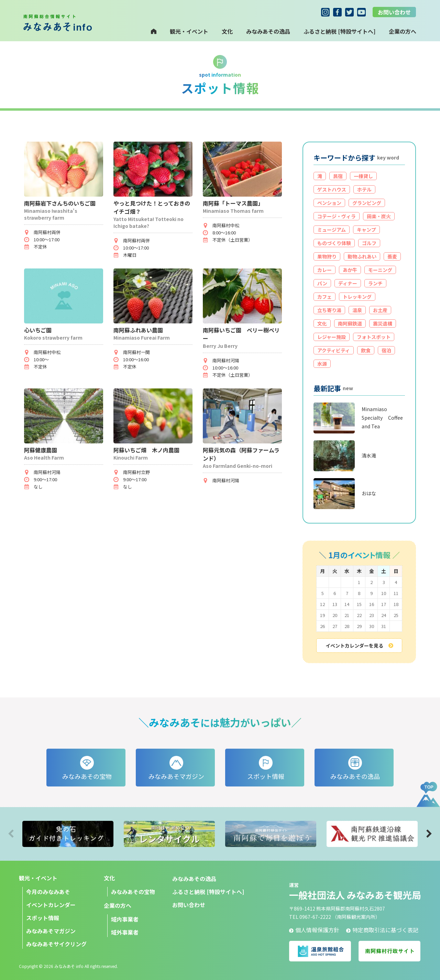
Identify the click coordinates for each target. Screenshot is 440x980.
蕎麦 (392, 256)
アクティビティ (334, 350)
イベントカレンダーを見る (359, 646)
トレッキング (357, 297)
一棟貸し (363, 176)
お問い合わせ (394, 12)
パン (322, 283)
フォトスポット (374, 337)
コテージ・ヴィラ (337, 216)
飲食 (366, 350)
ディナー (348, 283)
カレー (324, 270)
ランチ (375, 283)
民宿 (338, 176)
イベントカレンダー (51, 905)
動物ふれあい (362, 256)
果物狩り (327, 256)
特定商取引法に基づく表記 (382, 930)
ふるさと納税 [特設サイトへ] (339, 31)
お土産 (380, 310)
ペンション (329, 203)
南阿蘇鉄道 (350, 323)
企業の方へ (118, 905)
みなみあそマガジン (51, 931)
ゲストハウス (332, 189)
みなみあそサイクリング (56, 944)
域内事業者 (125, 919)
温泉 (357, 310)
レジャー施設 (332, 337)
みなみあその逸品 (268, 31)
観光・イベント (189, 31)
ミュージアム (332, 230)
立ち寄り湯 (329, 310)
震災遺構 (383, 323)
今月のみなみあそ (48, 892)
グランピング (367, 203)
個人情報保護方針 (314, 930)
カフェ (324, 297)
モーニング (380, 270)
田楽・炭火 (379, 216)
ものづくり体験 (334, 243)
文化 (227, 31)
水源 (322, 364)
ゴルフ (369, 243)
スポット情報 (43, 918)
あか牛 (350, 270)
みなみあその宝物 (133, 892)
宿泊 (386, 350)
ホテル (364, 189)
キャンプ (366, 230)
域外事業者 (125, 932)
